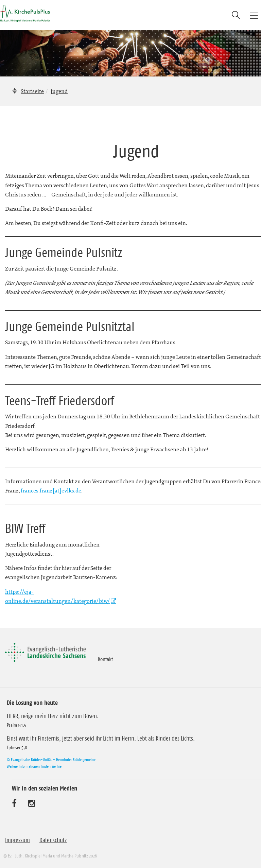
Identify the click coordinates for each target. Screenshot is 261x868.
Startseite (32, 91)
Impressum (18, 840)
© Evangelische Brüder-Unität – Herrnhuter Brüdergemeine (51, 759)
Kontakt (105, 659)
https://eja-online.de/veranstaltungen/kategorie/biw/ (57, 596)
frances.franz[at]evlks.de (51, 490)
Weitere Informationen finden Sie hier (35, 766)
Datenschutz (53, 840)
